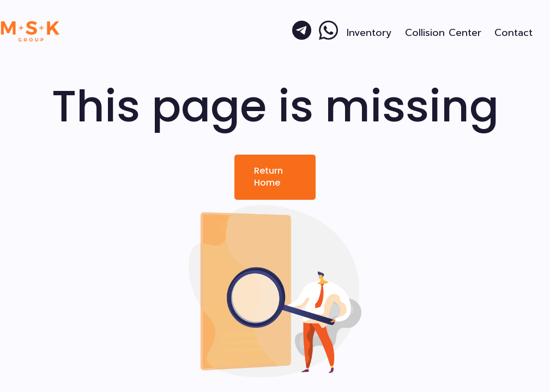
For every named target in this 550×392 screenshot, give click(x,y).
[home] (30, 31)
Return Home (268, 177)
